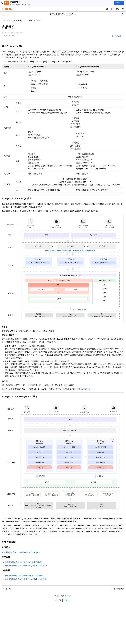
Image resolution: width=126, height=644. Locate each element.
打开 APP (119, 3)
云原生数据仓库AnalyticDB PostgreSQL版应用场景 (26, 579)
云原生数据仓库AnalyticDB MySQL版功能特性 (21, 552)
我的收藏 (118, 36)
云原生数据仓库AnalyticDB (16, 20)
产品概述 (30, 20)
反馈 (66, 600)
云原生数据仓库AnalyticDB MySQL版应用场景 (24, 576)
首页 (3, 20)
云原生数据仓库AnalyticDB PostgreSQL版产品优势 (26, 566)
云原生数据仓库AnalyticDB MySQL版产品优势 (24, 562)
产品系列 (86, 389)
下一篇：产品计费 (117, 589)
